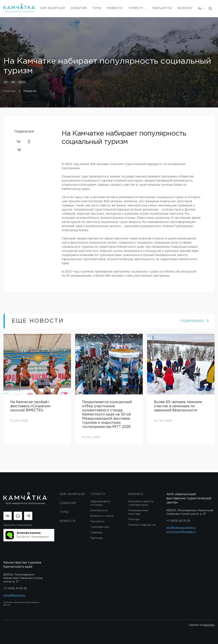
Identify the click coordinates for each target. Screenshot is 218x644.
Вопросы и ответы (102, 516)
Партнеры (97, 538)
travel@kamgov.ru (14, 595)
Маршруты (162, 8)
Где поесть (97, 522)
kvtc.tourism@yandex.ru (181, 532)
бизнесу (136, 494)
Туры (97, 8)
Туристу (98, 494)
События (79, 8)
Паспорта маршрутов (142, 525)
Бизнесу (185, 8)
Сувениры (96, 533)
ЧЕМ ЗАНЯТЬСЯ (53, 8)
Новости (115, 8)
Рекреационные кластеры (138, 512)
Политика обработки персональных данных (21, 604)
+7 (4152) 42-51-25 (178, 521)
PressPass (208, 625)
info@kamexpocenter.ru (181, 528)
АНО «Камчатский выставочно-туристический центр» (189, 498)
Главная (9, 91)
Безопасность (99, 511)
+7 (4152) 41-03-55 (15, 589)
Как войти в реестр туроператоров (141, 503)
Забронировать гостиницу (100, 503)
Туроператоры (100, 527)
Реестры (134, 519)
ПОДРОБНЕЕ (195, 321)
